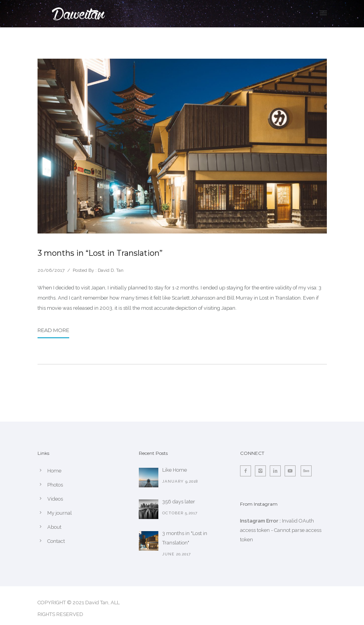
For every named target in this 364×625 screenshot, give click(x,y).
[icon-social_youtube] (292, 471)
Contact (56, 541)
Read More (53, 330)
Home (54, 471)
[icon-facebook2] (247, 471)
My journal (60, 513)
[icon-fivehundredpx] (306, 471)
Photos (55, 485)
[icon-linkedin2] (277, 471)
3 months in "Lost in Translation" (185, 538)
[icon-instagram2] (262, 471)
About (54, 527)
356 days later (179, 502)
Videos (55, 499)
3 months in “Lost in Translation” (100, 253)
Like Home (175, 470)
